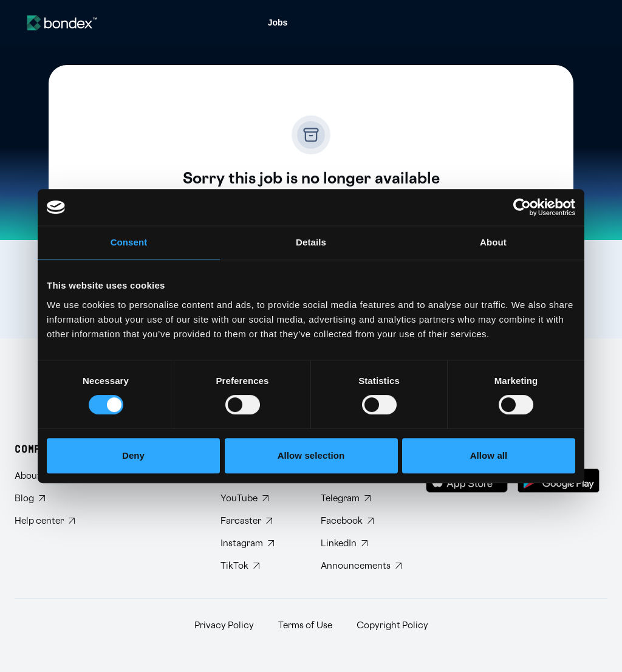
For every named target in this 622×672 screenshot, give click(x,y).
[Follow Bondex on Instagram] (261, 543)
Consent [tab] (129, 242)
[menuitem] (278, 23)
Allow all (489, 455)
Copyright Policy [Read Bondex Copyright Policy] (392, 626)
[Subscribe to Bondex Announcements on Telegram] (361, 566)
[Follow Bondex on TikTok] (261, 566)
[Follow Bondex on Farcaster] (261, 521)
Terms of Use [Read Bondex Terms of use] (305, 626)
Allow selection (311, 455)
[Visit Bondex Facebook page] (361, 521)
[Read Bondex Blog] (45, 499)
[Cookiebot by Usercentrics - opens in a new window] (522, 207)
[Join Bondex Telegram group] (361, 499)
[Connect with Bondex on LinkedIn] (361, 543)
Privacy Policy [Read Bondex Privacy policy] (224, 626)
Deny (133, 455)
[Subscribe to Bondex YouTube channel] (261, 499)
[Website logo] (62, 23)
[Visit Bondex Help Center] (45, 521)
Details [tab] (311, 242)
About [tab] (493, 242)
